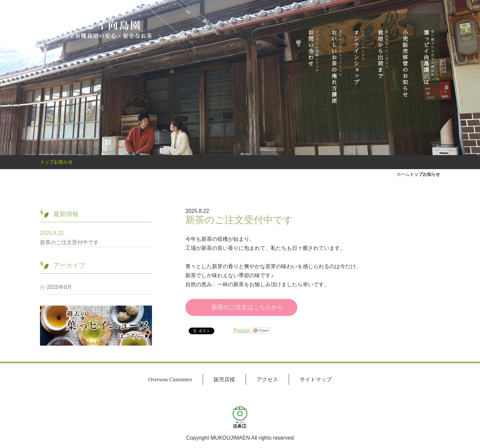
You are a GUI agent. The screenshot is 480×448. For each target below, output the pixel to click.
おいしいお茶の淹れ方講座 (336, 70)
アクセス (267, 379)
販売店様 (224, 379)
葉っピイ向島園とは (428, 70)
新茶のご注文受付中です (77, 242)
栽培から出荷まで (382, 70)
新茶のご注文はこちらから (247, 307)
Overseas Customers (170, 379)
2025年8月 (59, 287)
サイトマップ (316, 379)
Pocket (241, 330)
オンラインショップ (359, 70)
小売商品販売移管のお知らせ (405, 70)
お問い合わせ (312, 70)
